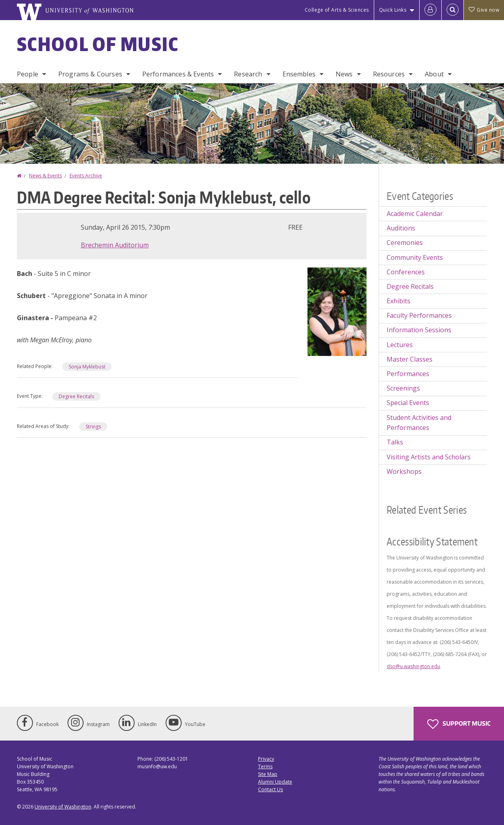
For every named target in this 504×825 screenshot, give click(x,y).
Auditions (401, 228)
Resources (389, 74)
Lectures (400, 345)
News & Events (45, 176)
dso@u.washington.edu (413, 666)
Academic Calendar (415, 214)
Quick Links (393, 10)
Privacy (266, 759)
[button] (337, 311)
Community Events (415, 257)
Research (248, 74)
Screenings (403, 388)
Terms (265, 766)
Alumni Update (275, 782)
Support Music (459, 724)
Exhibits (398, 301)
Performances (408, 374)
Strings (93, 427)
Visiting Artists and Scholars (429, 457)
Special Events (408, 403)
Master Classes (410, 359)
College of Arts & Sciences (337, 10)
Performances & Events (178, 74)
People (28, 74)
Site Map (268, 774)
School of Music (98, 44)
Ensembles (299, 74)
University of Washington (63, 807)
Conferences (406, 272)
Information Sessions (419, 330)
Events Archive (86, 176)
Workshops (404, 471)
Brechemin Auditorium (115, 245)
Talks (395, 442)
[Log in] (430, 10)
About (434, 74)
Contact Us (270, 789)
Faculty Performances (419, 315)
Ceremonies (405, 243)
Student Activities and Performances (419, 423)
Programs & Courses (90, 74)
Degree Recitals (76, 396)
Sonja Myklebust (87, 367)
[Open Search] (453, 10)
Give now (484, 10)
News (344, 74)
